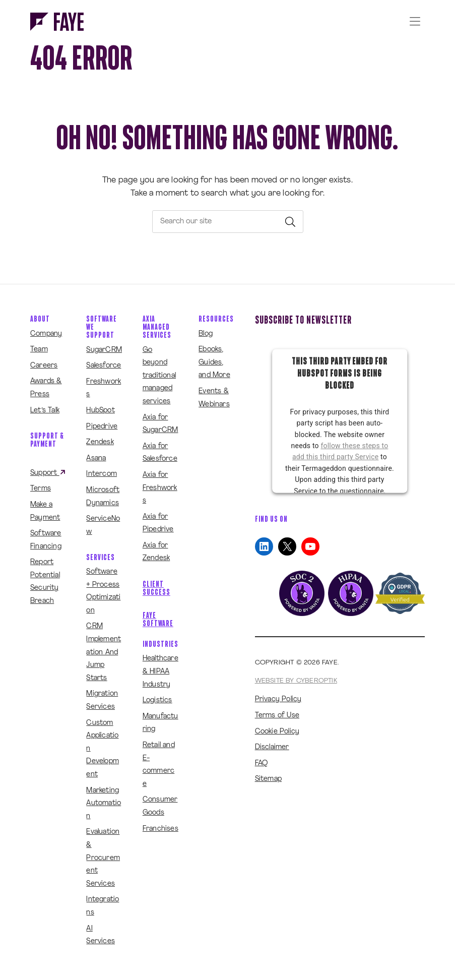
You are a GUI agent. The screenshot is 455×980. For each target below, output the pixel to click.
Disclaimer (272, 747)
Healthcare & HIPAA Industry (160, 671)
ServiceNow (103, 526)
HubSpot (100, 411)
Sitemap (268, 779)
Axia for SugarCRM (160, 424)
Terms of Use (277, 716)
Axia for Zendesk (156, 552)
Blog (206, 334)
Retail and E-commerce (159, 765)
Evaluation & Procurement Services (103, 858)
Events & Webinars (214, 398)
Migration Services (102, 700)
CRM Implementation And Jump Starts (104, 652)
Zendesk (100, 442)
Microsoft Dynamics (103, 497)
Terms (41, 489)
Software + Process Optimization (103, 591)
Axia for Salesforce (160, 453)
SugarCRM (104, 350)
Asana (96, 458)
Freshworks (104, 388)
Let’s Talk (45, 411)
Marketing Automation (104, 804)
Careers (44, 366)
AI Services (101, 935)
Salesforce (104, 366)
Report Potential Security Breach (45, 582)
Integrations (103, 906)
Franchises (160, 829)
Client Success (156, 588)
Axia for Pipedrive (158, 524)
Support (48, 473)
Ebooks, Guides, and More (214, 362)
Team (39, 350)
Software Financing (46, 540)
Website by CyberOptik (296, 681)
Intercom (102, 474)
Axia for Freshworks (160, 488)
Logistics (157, 700)
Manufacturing (160, 723)
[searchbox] (228, 222)
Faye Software (158, 619)
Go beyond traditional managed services (159, 376)
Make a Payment (45, 511)
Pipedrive (102, 427)
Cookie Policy (277, 732)
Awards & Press (46, 388)
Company (46, 334)
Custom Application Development (103, 749)
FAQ (262, 763)
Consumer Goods (160, 806)
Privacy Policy (278, 699)
